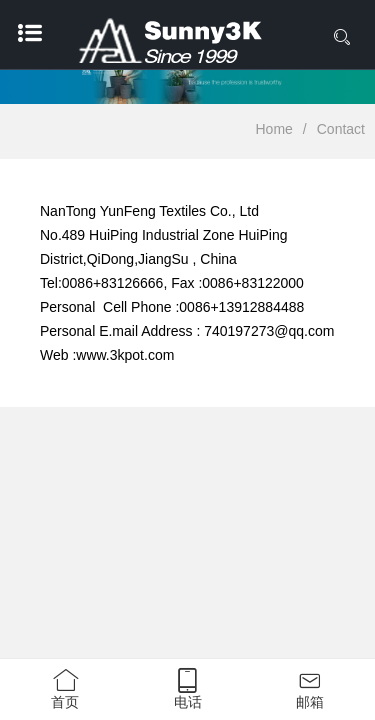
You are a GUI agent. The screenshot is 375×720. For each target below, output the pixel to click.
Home (274, 129)
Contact (341, 129)
